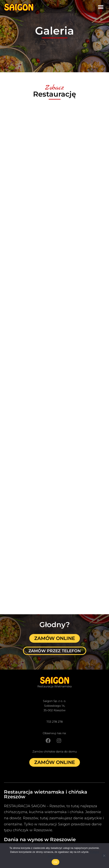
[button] (101, 7)
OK (55, 862)
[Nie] (104, 856)
